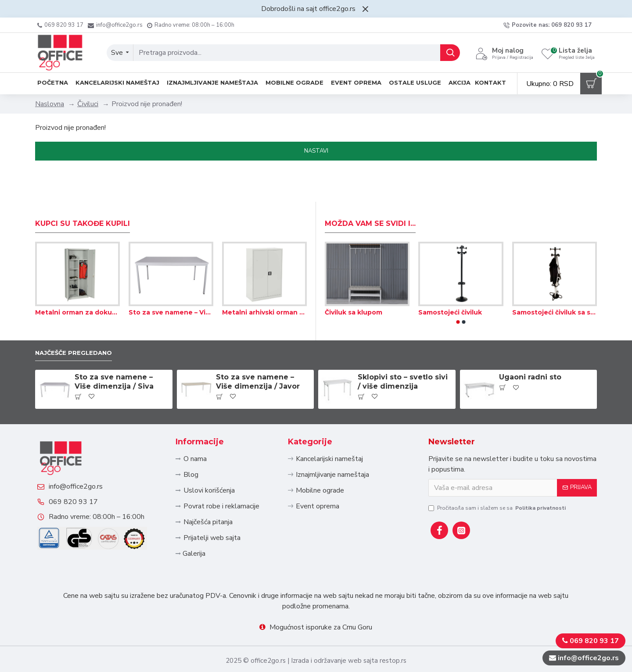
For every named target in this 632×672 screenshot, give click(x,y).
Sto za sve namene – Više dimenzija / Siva (171, 280)
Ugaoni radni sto (530, 346)
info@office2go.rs (84, 469)
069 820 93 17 (82, 493)
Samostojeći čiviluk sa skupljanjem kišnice (555, 280)
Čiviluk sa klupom (354, 280)
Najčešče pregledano (81, 321)
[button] (458, 290)
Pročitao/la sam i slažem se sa (498, 477)
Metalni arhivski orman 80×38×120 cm (264, 280)
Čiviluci (88, 104)
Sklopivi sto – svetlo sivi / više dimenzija (403, 351)
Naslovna (50, 104)
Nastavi (316, 151)
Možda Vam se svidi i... (370, 191)
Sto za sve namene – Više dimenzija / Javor (258, 351)
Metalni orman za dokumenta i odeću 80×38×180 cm (77, 280)
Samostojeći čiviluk (450, 280)
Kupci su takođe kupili (83, 191)
